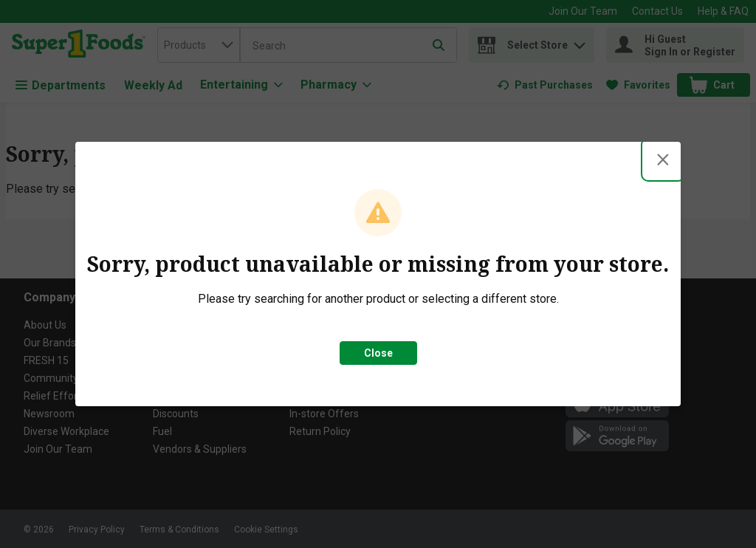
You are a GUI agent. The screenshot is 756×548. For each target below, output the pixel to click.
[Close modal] (663, 160)
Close (378, 353)
